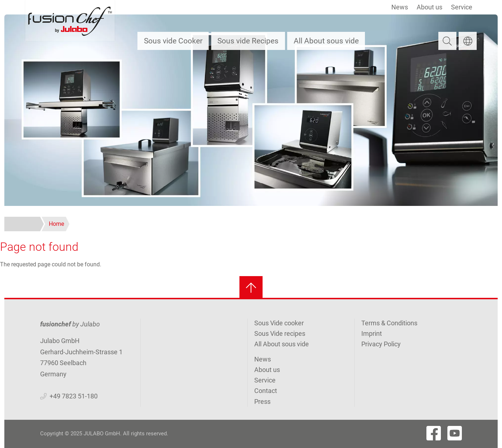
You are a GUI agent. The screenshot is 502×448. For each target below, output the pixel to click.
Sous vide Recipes (248, 41)
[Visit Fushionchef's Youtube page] (455, 433)
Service (462, 7)
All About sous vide (326, 41)
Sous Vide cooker (279, 323)
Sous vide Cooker (173, 41)
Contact (266, 391)
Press (262, 401)
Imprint (372, 333)
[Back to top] (251, 288)
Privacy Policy (381, 344)
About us (429, 7)
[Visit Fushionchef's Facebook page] (434, 433)
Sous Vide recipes (280, 333)
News (400, 7)
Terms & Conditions (389, 323)
